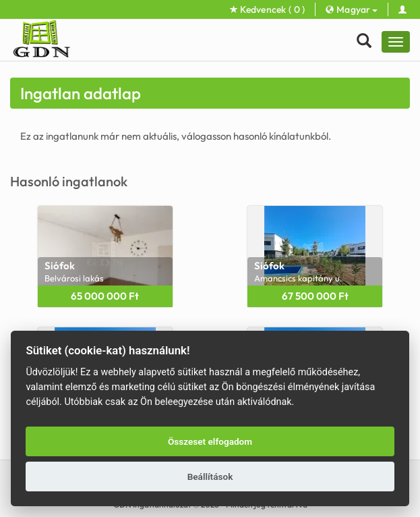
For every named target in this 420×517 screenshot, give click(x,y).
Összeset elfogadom (210, 441)
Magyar (351, 9)
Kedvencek (268, 9)
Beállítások (210, 477)
